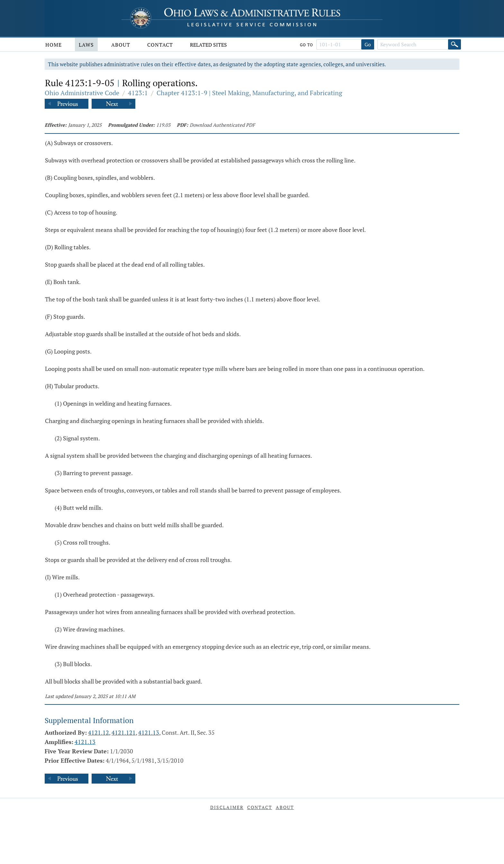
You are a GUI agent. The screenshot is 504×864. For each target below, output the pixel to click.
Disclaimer (227, 807)
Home (54, 45)
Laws (86, 45)
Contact (160, 45)
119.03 (163, 125)
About (121, 45)
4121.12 (99, 732)
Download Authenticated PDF (222, 125)
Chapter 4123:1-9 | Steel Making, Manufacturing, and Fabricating (249, 93)
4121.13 (149, 732)
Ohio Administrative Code (82, 93)
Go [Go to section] (368, 44)
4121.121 (124, 732)
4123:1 (138, 93)
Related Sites (208, 45)
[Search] (455, 44)
